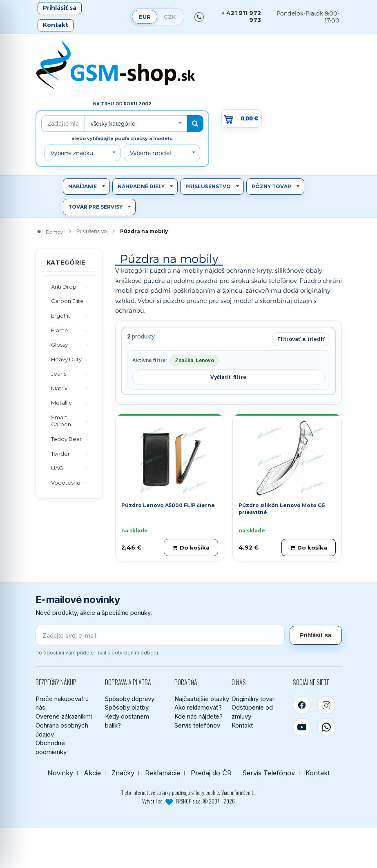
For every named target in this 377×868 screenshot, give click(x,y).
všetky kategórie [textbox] (113, 124)
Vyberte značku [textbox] (72, 153)
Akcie (92, 773)
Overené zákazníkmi (64, 716)
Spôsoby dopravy (130, 699)
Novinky (60, 773)
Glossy (59, 345)
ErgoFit (61, 316)
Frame (60, 330)
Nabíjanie (83, 186)
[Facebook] (302, 705)
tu (254, 792)
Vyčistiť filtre (228, 377)
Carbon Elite (67, 301)
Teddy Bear (66, 439)
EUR (145, 17)
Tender (60, 454)
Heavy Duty (66, 359)
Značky (123, 773)
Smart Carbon (61, 421)
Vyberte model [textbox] (151, 153)
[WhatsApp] (326, 727)
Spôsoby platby (127, 707)
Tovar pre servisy (95, 207)
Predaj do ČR (211, 773)
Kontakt (56, 25)
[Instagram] (326, 705)
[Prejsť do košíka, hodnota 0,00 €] (242, 119)
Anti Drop (64, 287)
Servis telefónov (197, 725)
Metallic (61, 403)
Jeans (59, 374)
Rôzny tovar (271, 186)
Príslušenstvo (208, 186)
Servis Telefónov (269, 773)
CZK (170, 17)
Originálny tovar (253, 699)
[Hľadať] (195, 124)
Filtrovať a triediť (301, 339)
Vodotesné (66, 483)
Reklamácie (163, 773)
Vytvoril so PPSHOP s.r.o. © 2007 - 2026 (188, 801)
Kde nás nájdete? (199, 716)
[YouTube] (302, 727)
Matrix (59, 388)
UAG (57, 468)
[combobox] (136, 124)
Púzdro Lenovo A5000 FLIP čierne (168, 505)
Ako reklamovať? (198, 707)
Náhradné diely (141, 186)
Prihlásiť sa (60, 8)
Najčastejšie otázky (202, 699)
